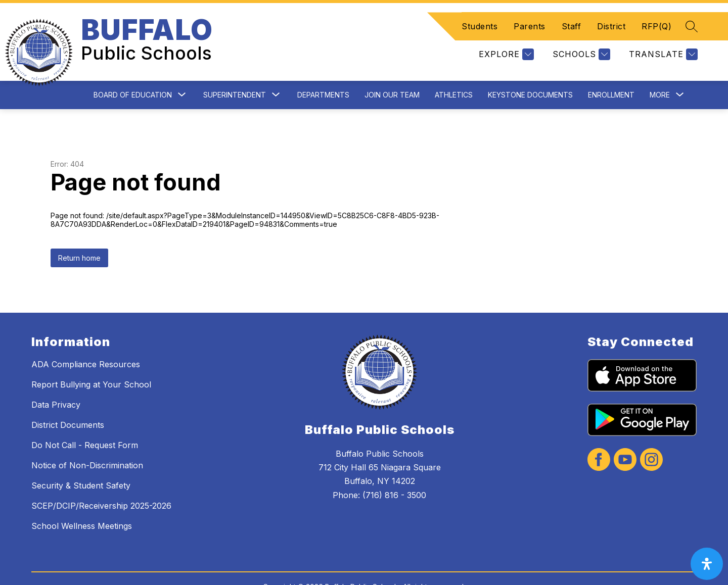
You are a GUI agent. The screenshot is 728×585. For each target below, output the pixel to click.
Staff (572, 14)
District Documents (68, 400)
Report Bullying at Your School (91, 360)
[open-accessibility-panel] (707, 564)
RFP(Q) (656, 14)
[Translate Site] (662, 42)
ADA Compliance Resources (86, 339)
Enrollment (611, 70)
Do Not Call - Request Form (85, 420)
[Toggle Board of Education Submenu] (182, 70)
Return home (79, 233)
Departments (323, 70)
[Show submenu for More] (660, 70)
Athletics (454, 70)
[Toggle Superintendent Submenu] (276, 70)
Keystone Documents (530, 70)
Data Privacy (56, 380)
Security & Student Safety (81, 461)
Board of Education (133, 70)
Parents (530, 14)
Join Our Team (392, 70)
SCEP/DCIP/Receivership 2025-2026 (101, 481)
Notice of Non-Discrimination (87, 441)
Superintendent (235, 70)
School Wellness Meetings (82, 501)
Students (480, 14)
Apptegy (386, 571)
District (611, 14)
